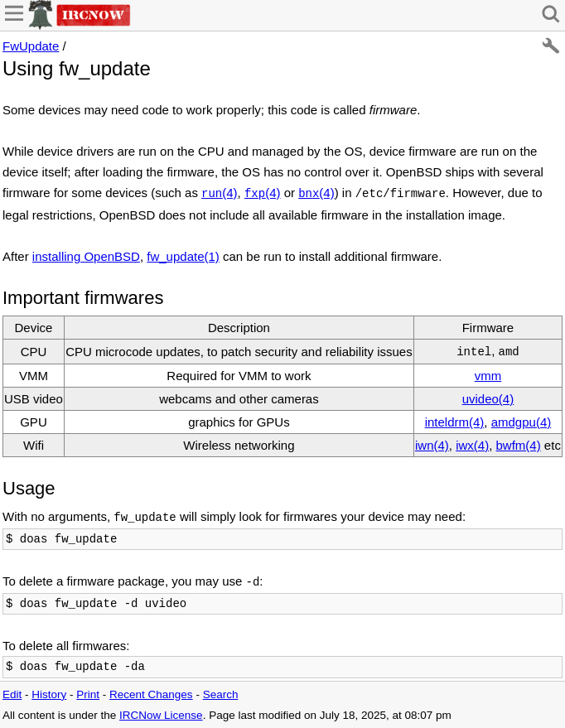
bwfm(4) (519, 445)
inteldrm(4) (455, 422)
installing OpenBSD (86, 256)
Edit (12, 694)
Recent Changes (151, 694)
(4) (220, 193)
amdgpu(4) (522, 422)
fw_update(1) (183, 256)
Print (88, 694)
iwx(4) (472, 445)
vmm (488, 376)
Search (221, 694)
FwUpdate (31, 46)
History (49, 694)
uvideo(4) (488, 399)
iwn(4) (432, 445)
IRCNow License (161, 715)
